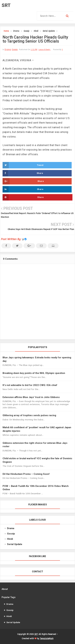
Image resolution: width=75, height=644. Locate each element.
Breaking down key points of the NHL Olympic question (34, 373)
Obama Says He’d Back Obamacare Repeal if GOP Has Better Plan (41, 229)
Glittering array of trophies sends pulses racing (29, 415)
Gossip (15, 49)
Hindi (10, 539)
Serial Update (15, 544)
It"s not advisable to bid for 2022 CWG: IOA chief (30, 385)
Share (23, 173)
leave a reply (45, 50)
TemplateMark (47, 639)
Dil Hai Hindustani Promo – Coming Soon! (26, 474)
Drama (8, 49)
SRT (6, 5)
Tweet (23, 165)
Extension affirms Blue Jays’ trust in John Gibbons (31, 397)
